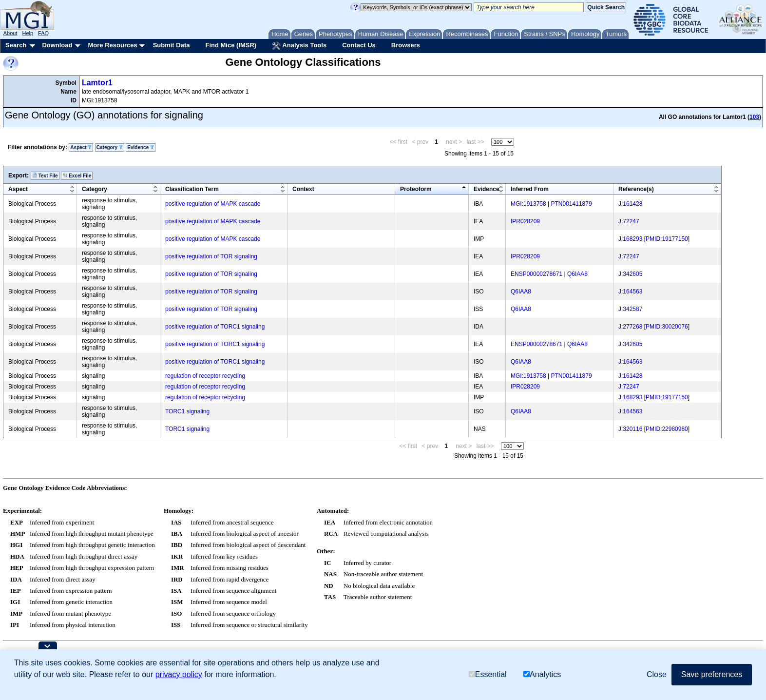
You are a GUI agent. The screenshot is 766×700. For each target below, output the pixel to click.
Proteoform (416, 189)
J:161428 (630, 204)
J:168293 (630, 239)
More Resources (112, 45)
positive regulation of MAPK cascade (213, 204)
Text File (45, 175)
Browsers (406, 45)
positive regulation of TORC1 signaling (215, 327)
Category (110, 147)
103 (754, 117)
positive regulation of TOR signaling (211, 256)
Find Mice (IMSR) (231, 45)
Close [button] (657, 674)
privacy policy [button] (179, 674)
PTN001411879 (572, 204)
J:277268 (630, 327)
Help (28, 33)
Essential (488, 674)
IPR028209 (525, 221)
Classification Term (192, 189)
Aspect (81, 147)
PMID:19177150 (667, 239)
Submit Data (172, 45)
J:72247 (629, 221)
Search (16, 45)
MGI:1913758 (528, 204)
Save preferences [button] (712, 674)
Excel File (77, 175)
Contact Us (359, 45)
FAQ (43, 33)
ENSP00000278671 (536, 274)
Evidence (141, 147)
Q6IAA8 (577, 274)
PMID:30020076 (667, 327)
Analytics (542, 674)
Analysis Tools (299, 46)
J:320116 (630, 429)
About (10, 33)
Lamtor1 (97, 83)
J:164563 (630, 292)
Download (57, 45)
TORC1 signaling (187, 411)
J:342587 (630, 309)
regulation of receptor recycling (205, 376)
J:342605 (630, 274)
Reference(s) (636, 189)
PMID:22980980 (667, 429)
